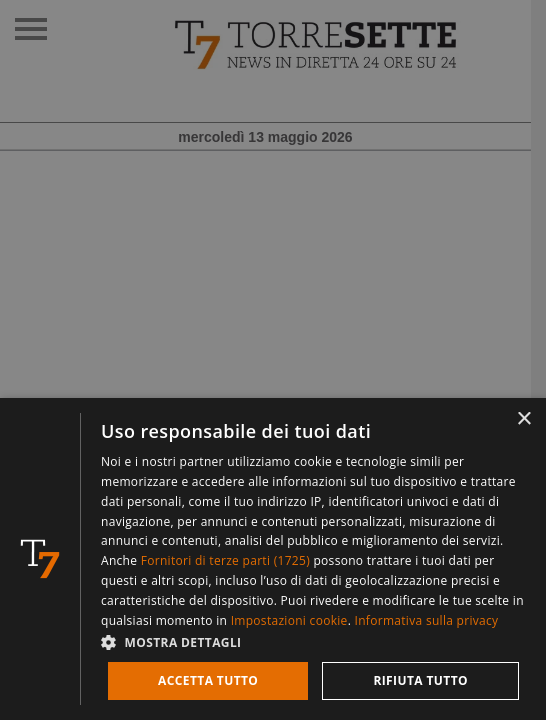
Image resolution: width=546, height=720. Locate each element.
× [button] (523, 419)
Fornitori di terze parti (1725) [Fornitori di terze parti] (225, 560)
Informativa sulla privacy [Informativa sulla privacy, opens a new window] (427, 620)
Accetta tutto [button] (208, 680)
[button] (313, 641)
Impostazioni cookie (289, 620)
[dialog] (273, 559)
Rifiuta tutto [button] (420, 680)
